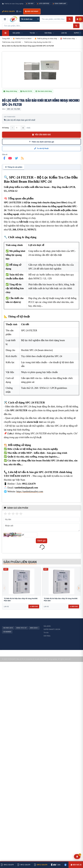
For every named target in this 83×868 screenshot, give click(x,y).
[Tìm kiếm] (70, 19)
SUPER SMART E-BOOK (52, 629)
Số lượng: (5, 128)
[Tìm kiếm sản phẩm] (53, 19)
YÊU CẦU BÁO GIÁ (41, 135)
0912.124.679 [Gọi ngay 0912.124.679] (8, 11)
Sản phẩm (47, 626)
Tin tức (46, 633)
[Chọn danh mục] (30, 19)
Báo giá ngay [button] (32, 11)
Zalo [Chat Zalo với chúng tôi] (19, 11)
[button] (79, 588)
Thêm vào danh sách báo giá (42, 142)
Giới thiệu (47, 636)
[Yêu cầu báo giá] (77, 857)
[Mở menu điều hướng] (5, 19)
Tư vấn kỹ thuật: (41, 148)
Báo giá (34, 606)
